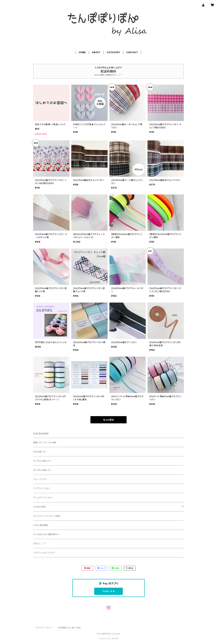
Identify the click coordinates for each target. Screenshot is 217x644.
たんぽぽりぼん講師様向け (46, 534)
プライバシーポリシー (44, 628)
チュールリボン (40, 479)
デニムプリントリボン (43, 498)
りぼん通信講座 (41, 525)
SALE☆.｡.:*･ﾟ (40, 543)
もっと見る (108, 420)
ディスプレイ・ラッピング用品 (47, 516)
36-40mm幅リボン (42, 470)
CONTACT (132, 52)
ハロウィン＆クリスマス (44, 553)
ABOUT (96, 52)
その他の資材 (40, 507)
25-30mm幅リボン (42, 461)
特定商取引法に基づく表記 (69, 628)
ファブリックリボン (42, 488)
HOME (82, 52)
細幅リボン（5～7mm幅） (45, 442)
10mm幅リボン (40, 452)
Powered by (108, 639)
